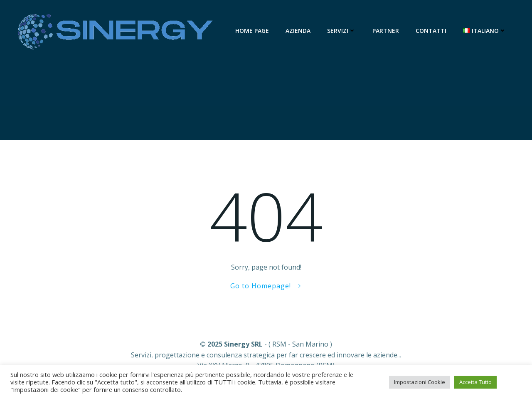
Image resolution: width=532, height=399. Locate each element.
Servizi (341, 31)
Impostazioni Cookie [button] (420, 382)
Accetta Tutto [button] (475, 382)
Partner (386, 31)
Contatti (431, 31)
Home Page (252, 31)
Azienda (298, 31)
